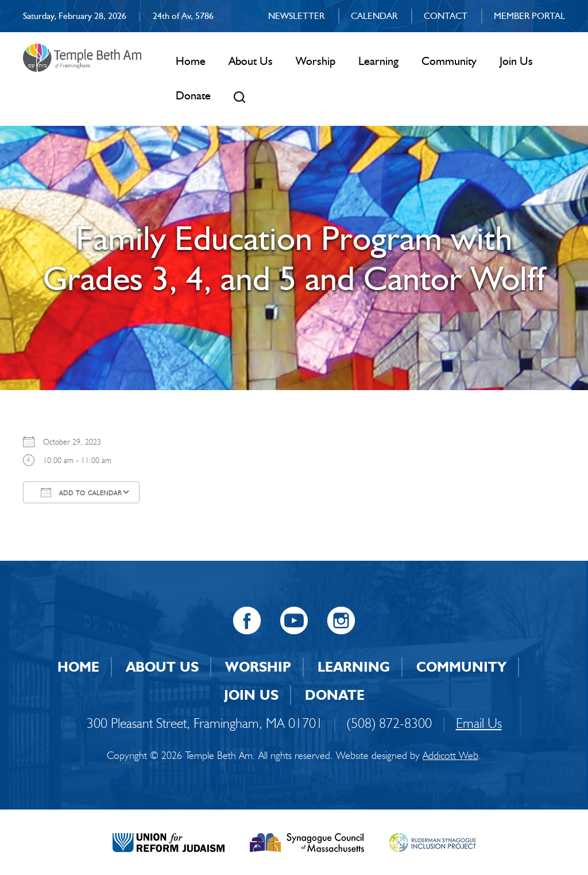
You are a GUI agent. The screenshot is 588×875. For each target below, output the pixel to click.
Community (449, 61)
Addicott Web (450, 755)
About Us (251, 61)
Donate (193, 95)
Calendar (374, 16)
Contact (446, 16)
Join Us (516, 61)
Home (191, 61)
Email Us (479, 723)
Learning (378, 61)
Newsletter (296, 16)
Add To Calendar (81, 492)
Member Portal (529, 16)
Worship (316, 61)
